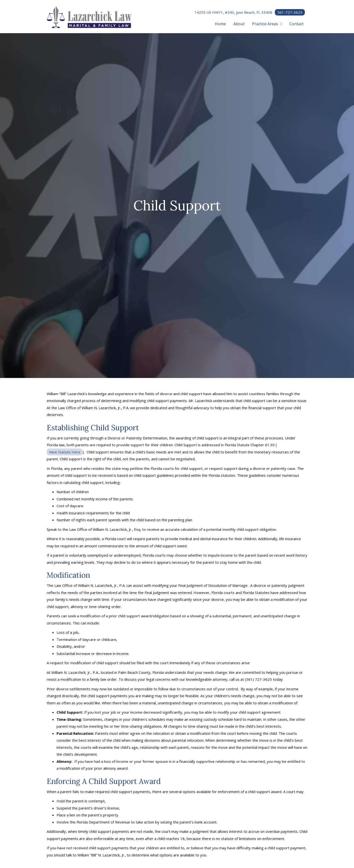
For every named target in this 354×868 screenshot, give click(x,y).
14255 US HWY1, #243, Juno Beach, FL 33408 (233, 12)
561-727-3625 (290, 12)
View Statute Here (65, 452)
